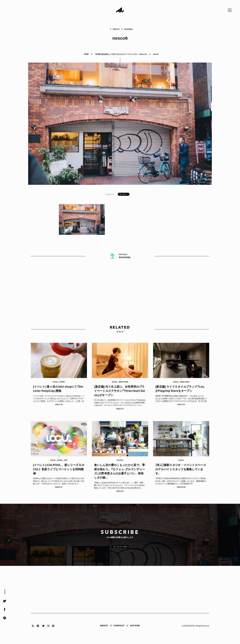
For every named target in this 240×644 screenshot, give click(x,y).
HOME (86, 54)
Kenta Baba (128, 29)
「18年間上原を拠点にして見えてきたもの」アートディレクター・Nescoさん (121, 54)
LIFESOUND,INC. (189, 632)
